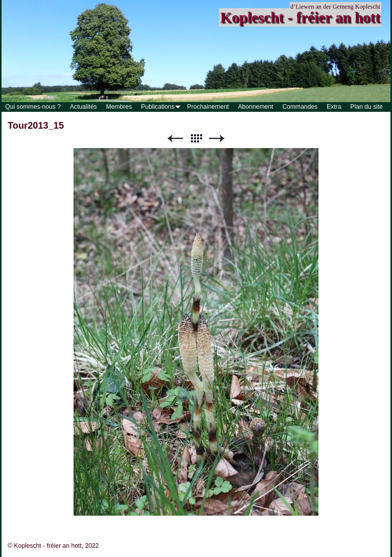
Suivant (217, 139)
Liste (196, 139)
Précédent (175, 139)
